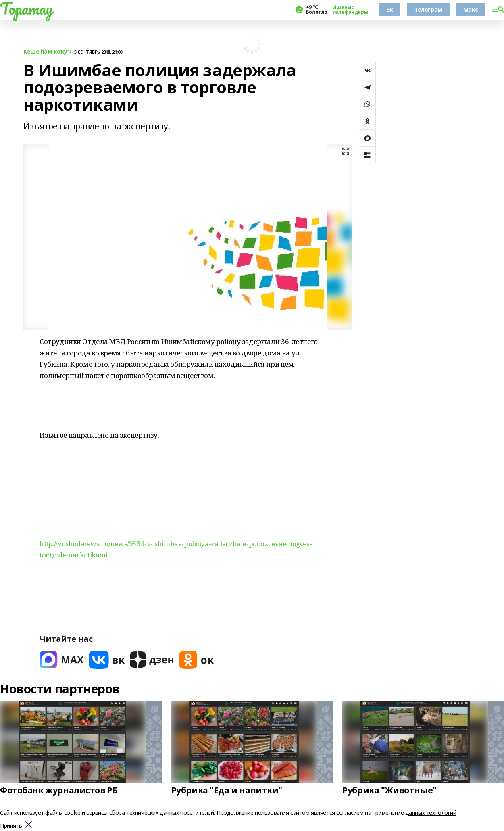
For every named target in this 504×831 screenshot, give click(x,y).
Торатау (26, 8)
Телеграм (428, 9)
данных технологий (431, 813)
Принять (11, 826)
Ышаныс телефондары (350, 10)
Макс (471, 9)
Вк (390, 9)
